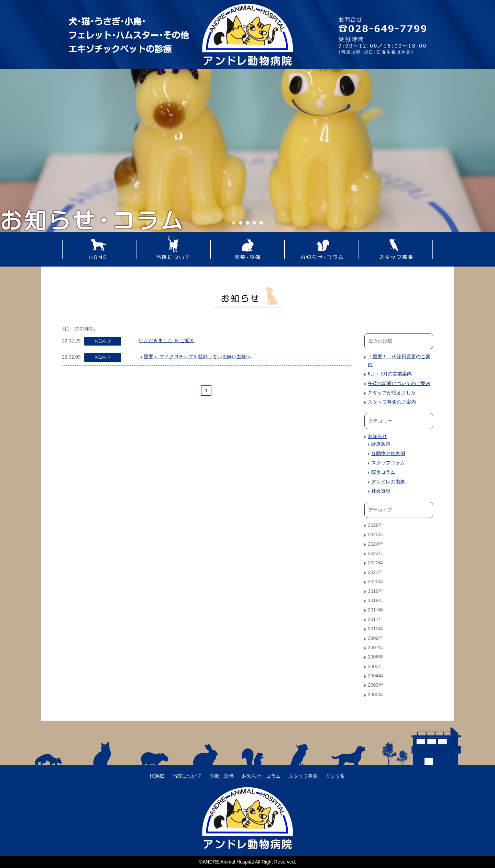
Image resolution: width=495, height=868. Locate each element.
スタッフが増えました (392, 393)
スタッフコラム (388, 463)
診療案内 (381, 444)
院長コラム (383, 472)
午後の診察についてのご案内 (399, 383)
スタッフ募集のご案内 (392, 402)
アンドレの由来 (388, 482)
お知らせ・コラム (322, 249)
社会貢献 (381, 491)
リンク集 (335, 776)
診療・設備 (247, 249)
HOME (99, 249)
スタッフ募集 (396, 249)
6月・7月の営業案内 (390, 374)
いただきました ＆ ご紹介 (167, 340)
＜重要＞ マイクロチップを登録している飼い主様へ (195, 357)
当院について (173, 249)
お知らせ (103, 341)
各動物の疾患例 (388, 453)
